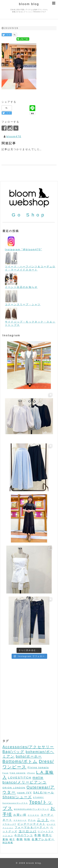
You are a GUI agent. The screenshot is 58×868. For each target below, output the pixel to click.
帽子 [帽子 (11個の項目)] (12, 839)
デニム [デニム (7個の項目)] (32, 820)
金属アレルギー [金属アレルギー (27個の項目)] (43, 839)
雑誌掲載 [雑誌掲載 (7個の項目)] (8, 843)
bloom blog (29, 4)
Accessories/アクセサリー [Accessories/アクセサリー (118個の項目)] (28, 747)
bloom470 (14, 137)
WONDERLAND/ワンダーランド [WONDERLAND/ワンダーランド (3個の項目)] (32, 809)
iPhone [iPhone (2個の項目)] (31, 773)
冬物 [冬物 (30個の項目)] (38, 835)
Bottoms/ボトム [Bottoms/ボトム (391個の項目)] (20, 761)
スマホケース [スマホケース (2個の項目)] (20, 820)
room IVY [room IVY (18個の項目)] (25, 793)
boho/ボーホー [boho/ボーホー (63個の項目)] (29, 756)
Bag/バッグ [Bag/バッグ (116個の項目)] (13, 752)
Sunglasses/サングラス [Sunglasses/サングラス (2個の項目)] (15, 803)
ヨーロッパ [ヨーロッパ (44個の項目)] (28, 831)
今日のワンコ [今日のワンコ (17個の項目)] (24, 835)
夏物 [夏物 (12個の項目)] (5, 839)
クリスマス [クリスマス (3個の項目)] (34, 815)
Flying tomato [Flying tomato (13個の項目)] (38, 768)
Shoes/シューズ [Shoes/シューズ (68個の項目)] (17, 797)
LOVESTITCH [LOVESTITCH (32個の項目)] (20, 778)
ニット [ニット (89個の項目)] (43, 820)
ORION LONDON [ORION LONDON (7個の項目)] (14, 788)
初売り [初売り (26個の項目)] (47, 835)
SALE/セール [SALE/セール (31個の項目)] (44, 793)
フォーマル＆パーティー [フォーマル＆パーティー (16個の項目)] (32, 827)
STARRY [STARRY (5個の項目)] (39, 797)
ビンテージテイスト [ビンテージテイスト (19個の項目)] (32, 824)
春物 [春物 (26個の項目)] (20, 839)
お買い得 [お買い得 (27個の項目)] (20, 815)
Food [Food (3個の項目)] (5, 773)
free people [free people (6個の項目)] (18, 773)
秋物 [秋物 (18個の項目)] (27, 839)
